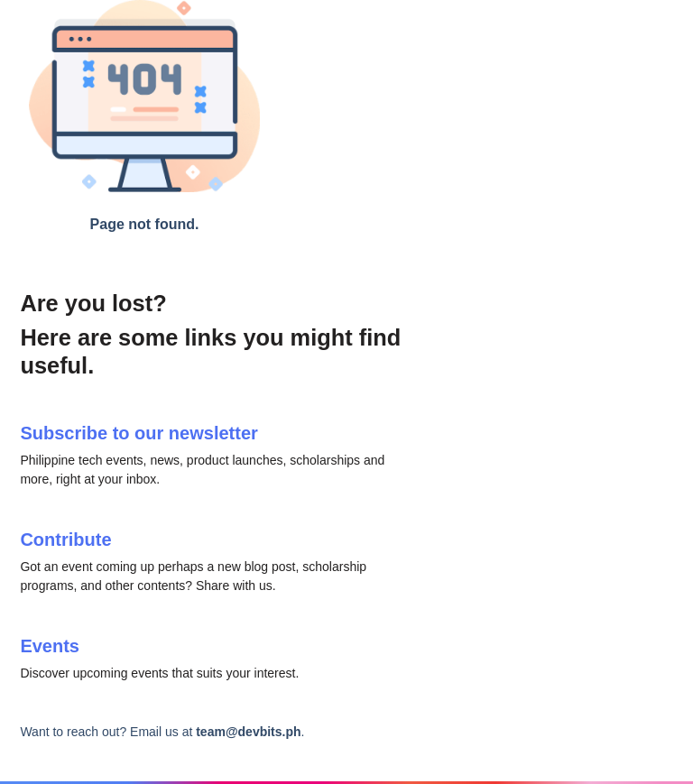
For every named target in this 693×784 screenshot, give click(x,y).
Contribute (65, 540)
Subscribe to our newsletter (139, 433)
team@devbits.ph (248, 732)
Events (50, 646)
